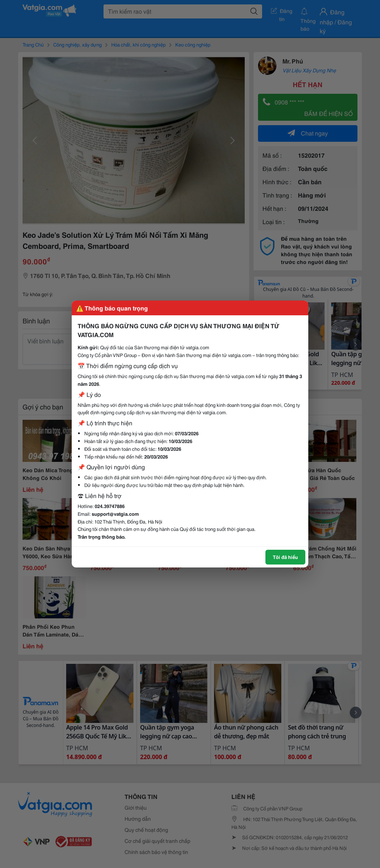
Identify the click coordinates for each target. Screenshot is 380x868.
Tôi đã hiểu (285, 557)
